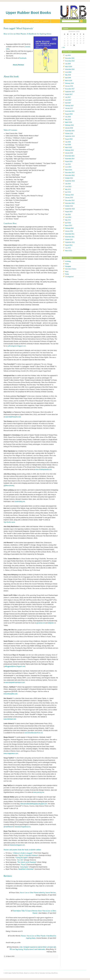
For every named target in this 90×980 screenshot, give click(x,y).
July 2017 (68, 97)
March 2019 (69, 67)
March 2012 (69, 225)
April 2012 (68, 223)
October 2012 (69, 206)
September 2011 (70, 242)
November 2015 (70, 131)
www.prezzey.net (39, 792)
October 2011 (69, 239)
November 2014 (70, 159)
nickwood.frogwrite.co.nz (23, 827)
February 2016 (69, 125)
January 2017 (69, 108)
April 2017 (68, 103)
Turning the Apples (22, 858)
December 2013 (70, 173)
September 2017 (70, 92)
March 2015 (69, 147)
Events (46, 21)
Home (8, 21)
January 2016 (69, 128)
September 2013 (70, 181)
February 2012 (69, 228)
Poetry (67, 274)
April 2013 (68, 192)
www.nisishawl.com (10, 719)
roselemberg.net (20, 502)
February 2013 (69, 195)
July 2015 (68, 142)
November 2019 (70, 61)
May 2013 (68, 189)
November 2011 (70, 237)
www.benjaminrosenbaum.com (15, 682)
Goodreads (23, 58)
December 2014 (70, 156)
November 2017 (70, 89)
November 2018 (70, 69)
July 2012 (68, 214)
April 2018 (68, 78)
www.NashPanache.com (13, 417)
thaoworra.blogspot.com (17, 845)
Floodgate (68, 266)
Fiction (67, 264)
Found (23, 865)
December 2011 (70, 234)
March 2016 (69, 122)
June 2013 (68, 186)
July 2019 (68, 64)
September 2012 (70, 209)
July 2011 (68, 248)
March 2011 (69, 251)
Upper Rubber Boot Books (28, 13)
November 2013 (70, 175)
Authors (26, 21)
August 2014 (69, 161)
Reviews (21, 65)
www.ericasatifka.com (10, 694)
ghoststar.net (41, 623)
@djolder (51, 623)
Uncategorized (69, 277)
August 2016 (69, 114)
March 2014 (69, 170)
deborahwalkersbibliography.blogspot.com (34, 804)
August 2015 (69, 139)
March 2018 (69, 80)
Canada (27, 47)
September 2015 (70, 136)
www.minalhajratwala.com (44, 469)
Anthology (68, 261)
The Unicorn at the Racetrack (27, 862)
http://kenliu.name (9, 522)
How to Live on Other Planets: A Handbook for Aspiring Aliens (27, 34)
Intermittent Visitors (71, 269)
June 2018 (68, 72)
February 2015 (69, 150)
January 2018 (69, 86)
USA (7, 49)
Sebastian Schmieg (45, 973)
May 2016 (68, 119)
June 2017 (68, 100)
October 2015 (69, 133)
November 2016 (70, 111)
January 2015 (69, 153)
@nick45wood (8, 827)
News (67, 272)
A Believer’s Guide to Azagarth (23, 853)
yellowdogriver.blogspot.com (17, 346)
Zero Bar (20, 860)
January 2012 (69, 231)
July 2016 (68, 117)
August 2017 (69, 94)
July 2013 (68, 184)
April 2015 (68, 145)
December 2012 (70, 200)
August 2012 (69, 211)
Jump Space (24, 867)
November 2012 (70, 203)
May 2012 (68, 220)
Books (36, 21)
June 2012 (68, 217)
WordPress (54, 973)
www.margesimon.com (11, 753)
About (16, 21)
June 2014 (68, 167)
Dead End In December (26, 869)
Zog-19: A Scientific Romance (28, 855)
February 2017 (69, 106)
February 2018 (69, 83)
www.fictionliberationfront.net (33, 733)
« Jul (63, 47)
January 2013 (69, 198)
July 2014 (68, 164)
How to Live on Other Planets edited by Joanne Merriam (38, 893)
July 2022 (68, 55)
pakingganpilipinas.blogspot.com (14, 666)
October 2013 (69, 178)
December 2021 (70, 58)
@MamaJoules (9, 486)
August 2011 (69, 245)
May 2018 (68, 75)
